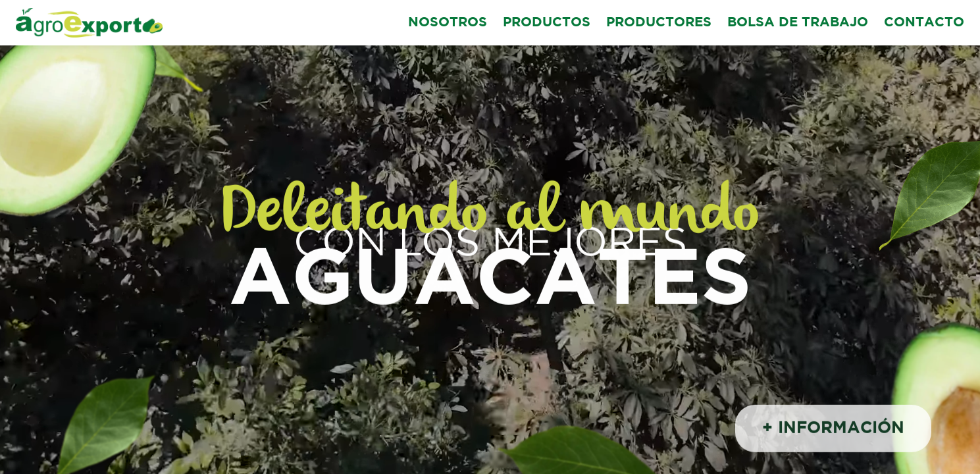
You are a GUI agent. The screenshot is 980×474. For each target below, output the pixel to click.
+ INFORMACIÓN (833, 430)
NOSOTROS (448, 22)
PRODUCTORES (659, 22)
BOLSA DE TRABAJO (798, 22)
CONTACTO (924, 22)
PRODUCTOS (547, 22)
